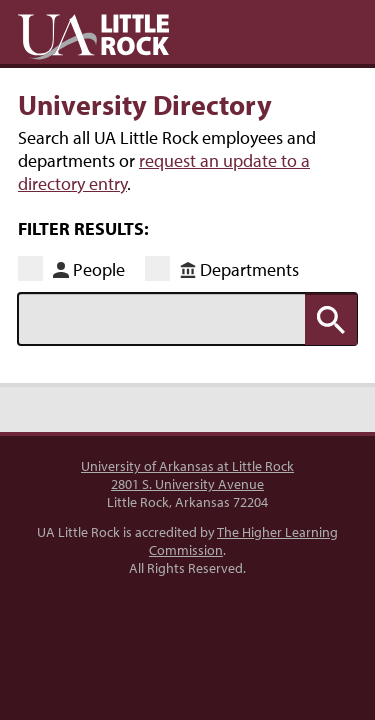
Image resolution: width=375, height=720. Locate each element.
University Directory (145, 104)
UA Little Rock (93, 37)
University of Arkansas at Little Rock (187, 466)
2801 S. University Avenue (187, 484)
